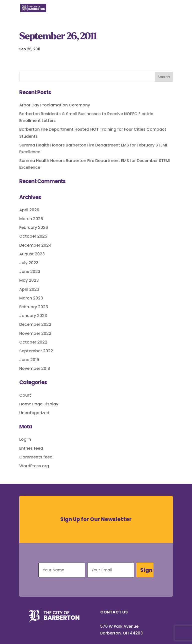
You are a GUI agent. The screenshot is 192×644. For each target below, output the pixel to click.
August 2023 (32, 254)
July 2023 (29, 263)
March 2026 (31, 219)
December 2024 (35, 245)
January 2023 (33, 316)
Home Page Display (39, 404)
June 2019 (29, 360)
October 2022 (33, 342)
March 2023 (31, 298)
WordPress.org (34, 466)
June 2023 (30, 272)
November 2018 (35, 368)
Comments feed (36, 457)
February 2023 (34, 307)
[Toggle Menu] (166, 11)
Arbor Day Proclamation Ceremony (55, 105)
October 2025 (33, 236)
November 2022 (35, 333)
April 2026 (29, 210)
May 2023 (29, 280)
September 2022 (36, 351)
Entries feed (31, 448)
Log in (25, 439)
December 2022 (35, 324)
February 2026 (34, 227)
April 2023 (29, 289)
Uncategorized (34, 413)
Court (25, 395)
